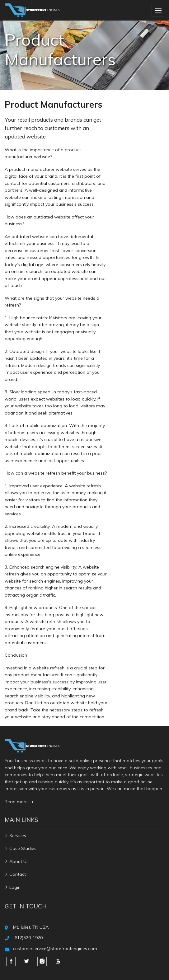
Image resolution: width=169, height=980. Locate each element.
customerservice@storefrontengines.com (55, 949)
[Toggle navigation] (158, 10)
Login (15, 887)
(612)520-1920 (28, 938)
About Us (19, 861)
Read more (19, 802)
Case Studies (23, 848)
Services (18, 836)
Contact (18, 874)
